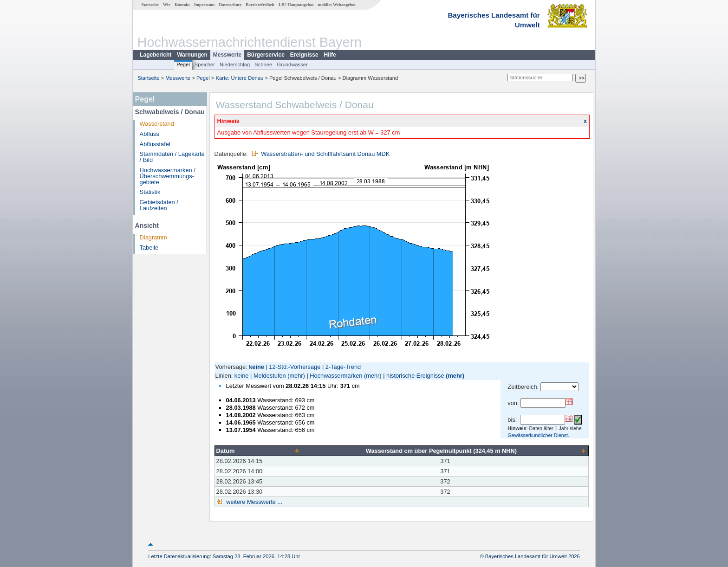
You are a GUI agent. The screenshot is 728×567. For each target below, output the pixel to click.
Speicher (205, 64)
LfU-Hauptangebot (296, 5)
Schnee (263, 64)
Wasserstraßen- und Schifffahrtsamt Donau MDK (325, 154)
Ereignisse (304, 55)
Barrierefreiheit (260, 5)
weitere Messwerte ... (253, 502)
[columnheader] (258, 451)
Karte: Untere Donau (240, 78)
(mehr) (296, 376)
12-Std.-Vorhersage (295, 367)
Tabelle (149, 248)
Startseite (150, 5)
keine (242, 376)
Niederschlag (235, 64)
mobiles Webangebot (337, 5)
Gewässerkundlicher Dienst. (538, 435)
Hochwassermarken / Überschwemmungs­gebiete (168, 176)
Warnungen (192, 55)
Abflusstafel (155, 144)
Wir (167, 5)
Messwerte (227, 55)
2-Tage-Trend (343, 367)
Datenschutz (230, 5)
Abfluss (149, 134)
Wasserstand (157, 124)
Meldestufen (270, 376)
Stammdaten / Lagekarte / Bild (172, 157)
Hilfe (330, 55)
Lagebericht (156, 55)
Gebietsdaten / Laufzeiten (159, 205)
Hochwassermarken (336, 376)
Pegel (183, 64)
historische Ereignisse (415, 376)
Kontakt (182, 5)
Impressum (204, 5)
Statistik (150, 192)
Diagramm (153, 237)
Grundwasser (292, 64)
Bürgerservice (266, 55)
